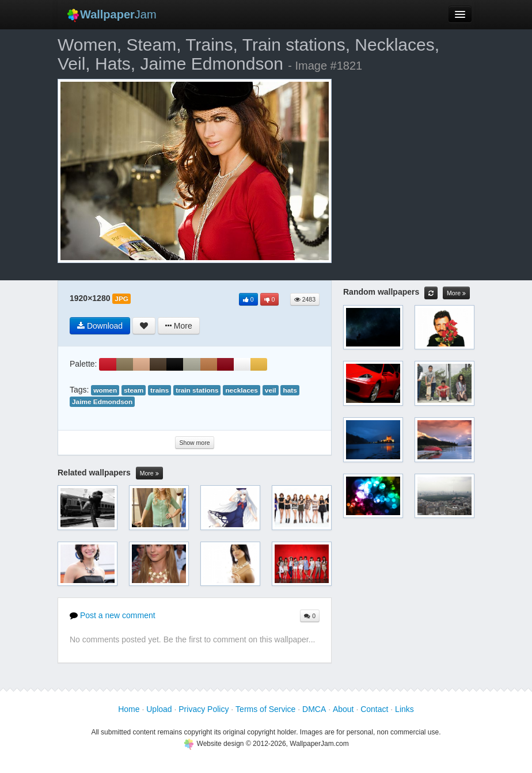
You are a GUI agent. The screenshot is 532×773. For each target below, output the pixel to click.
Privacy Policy (204, 709)
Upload (159, 709)
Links (404, 709)
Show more (194, 443)
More (149, 473)
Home (129, 709)
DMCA (314, 709)
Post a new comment (113, 615)
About (343, 709)
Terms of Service (265, 709)
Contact (374, 709)
